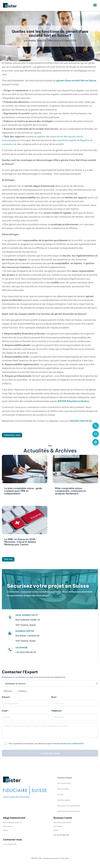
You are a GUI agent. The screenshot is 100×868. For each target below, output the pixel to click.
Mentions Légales (64, 800)
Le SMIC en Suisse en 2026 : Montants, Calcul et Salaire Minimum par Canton (20, 542)
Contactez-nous (12, 435)
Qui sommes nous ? (64, 783)
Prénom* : (6, 697)
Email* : (5, 711)
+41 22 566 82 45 (10, 844)
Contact (60, 794)
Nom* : (54, 697)
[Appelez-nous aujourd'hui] (96, 426)
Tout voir (8, 559)
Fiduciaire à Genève (65, 778)
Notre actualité (63, 789)
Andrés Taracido (37, 41)
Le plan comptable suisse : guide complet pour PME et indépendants (23, 491)
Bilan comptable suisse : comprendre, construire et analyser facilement (70, 491)
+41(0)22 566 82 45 (80, 421)
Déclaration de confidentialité (70, 744)
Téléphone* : (57, 711)
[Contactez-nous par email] (96, 434)
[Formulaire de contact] (96, 442)
